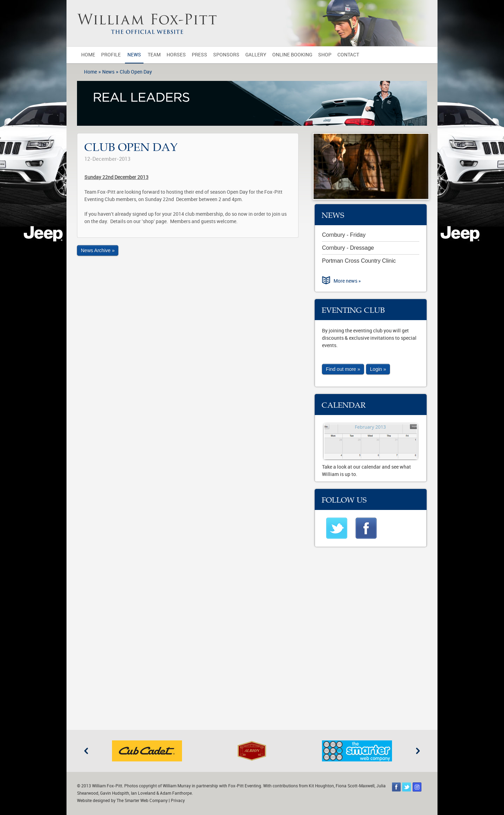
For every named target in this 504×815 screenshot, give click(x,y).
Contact (348, 55)
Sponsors (226, 55)
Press (199, 55)
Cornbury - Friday (344, 235)
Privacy (178, 801)
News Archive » (98, 250)
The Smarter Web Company (142, 801)
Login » (378, 369)
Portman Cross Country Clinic (359, 261)
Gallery (256, 55)
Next (418, 751)
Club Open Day (136, 72)
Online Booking (292, 55)
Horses (176, 55)
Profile (111, 55)
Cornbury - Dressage (348, 248)
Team (154, 55)
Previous (86, 751)
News (134, 55)
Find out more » (343, 369)
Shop (325, 55)
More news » (347, 281)
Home (88, 55)
